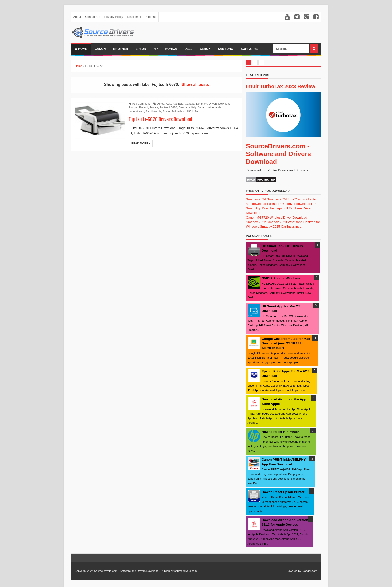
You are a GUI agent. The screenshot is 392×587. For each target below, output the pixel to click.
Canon (100, 49)
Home (81, 49)
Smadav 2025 (270, 227)
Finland (144, 107)
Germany (184, 107)
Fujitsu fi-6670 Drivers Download (161, 120)
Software (249, 49)
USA (195, 111)
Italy (194, 107)
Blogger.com (310, 571)
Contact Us (93, 17)
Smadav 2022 (256, 222)
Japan (202, 107)
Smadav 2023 (277, 222)
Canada (190, 104)
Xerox (205, 49)
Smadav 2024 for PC (282, 199)
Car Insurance (291, 227)
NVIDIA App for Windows (281, 278)
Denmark (202, 104)
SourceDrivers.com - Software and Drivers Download (278, 154)
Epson (141, 49)
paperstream (136, 111)
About (77, 17)
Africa (161, 104)
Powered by (294, 571)
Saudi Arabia (153, 111)
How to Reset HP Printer (280, 432)
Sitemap (151, 17)
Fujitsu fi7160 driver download (289, 204)
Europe (133, 107)
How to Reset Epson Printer (283, 492)
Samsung (226, 49)
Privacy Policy (114, 17)
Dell (189, 49)
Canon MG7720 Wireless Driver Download (277, 218)
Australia (178, 104)
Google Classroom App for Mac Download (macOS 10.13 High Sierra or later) (286, 343)
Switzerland (179, 111)
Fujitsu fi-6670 (168, 107)
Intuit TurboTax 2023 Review (281, 86)
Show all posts (195, 85)
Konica (171, 49)
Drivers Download (220, 104)
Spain (166, 111)
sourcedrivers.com (186, 571)
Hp (156, 49)
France (154, 107)
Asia (169, 104)
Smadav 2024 (256, 199)
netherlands (214, 107)
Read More (141, 143)
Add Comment (141, 104)
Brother (121, 49)
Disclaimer (134, 17)
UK (189, 111)
